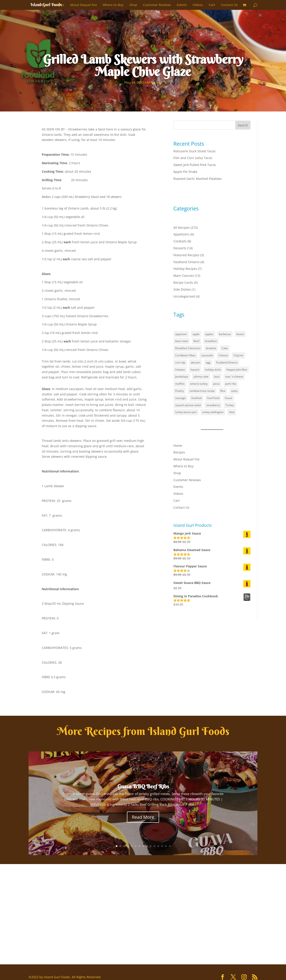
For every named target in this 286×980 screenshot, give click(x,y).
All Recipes (154, 82)
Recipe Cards (183, 282)
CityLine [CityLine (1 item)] (238, 355)
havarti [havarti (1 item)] (195, 370)
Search (243, 125)
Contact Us (229, 5)
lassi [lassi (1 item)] (217, 377)
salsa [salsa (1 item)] (234, 391)
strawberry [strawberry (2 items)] (213, 405)
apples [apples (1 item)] (209, 334)
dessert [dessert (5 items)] (196, 362)
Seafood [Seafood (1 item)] (196, 398)
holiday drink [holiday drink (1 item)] (213, 370)
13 (162, 846)
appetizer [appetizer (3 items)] (181, 334)
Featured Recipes (186, 255)
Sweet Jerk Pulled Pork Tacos (195, 165)
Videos (198, 5)
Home (42, 5)
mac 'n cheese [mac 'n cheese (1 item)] (234, 377)
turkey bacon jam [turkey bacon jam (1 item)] (186, 412)
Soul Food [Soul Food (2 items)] (213, 398)
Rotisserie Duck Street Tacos (195, 151)
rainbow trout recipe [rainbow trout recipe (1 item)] (202, 391)
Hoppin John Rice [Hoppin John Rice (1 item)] (237, 370)
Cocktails (180, 241)
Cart (212, 5)
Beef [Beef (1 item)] (196, 341)
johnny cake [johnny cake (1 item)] (201, 377)
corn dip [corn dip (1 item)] (180, 362)
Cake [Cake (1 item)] (225, 348)
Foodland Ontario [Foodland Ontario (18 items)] (227, 362)
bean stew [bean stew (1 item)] (182, 341)
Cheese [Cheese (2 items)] (223, 355)
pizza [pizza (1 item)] (216, 384)
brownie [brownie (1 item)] (211, 348)
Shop (133, 5)
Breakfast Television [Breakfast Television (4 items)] (188, 348)
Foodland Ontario (186, 262)
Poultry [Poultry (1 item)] (180, 391)
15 (170, 846)
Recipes (58, 5)
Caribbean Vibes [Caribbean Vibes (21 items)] (185, 355)
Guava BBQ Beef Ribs (143, 786)
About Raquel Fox (83, 5)
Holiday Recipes (185, 269)
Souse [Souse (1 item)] (229, 398)
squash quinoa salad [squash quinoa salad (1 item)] (188, 405)
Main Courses (184, 276)
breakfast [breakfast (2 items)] (211, 341)
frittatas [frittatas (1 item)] (180, 370)
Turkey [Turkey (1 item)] (230, 405)
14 (166, 846)
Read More (143, 817)
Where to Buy (113, 5)
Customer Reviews (157, 5)
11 (155, 846)
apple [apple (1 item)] (196, 334)
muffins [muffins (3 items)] (180, 384)
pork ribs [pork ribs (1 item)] (231, 384)
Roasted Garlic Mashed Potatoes (198, 179)
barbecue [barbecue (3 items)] (225, 334)
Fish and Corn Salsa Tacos (193, 158)
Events (182, 5)
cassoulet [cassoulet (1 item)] (207, 355)
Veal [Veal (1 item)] (232, 412)
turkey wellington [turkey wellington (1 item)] (213, 412)
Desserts (180, 248)
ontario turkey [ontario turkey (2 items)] (199, 384)
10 (151, 846)
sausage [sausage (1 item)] (180, 398)
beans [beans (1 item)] (240, 334)
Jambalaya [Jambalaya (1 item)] (182, 377)
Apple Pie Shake (185, 172)
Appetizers (181, 234)
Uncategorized (184, 296)
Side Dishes (182, 289)
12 (158, 846)
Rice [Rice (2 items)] (223, 391)
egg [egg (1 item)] (208, 362)
